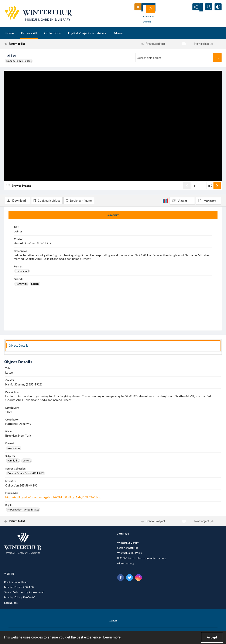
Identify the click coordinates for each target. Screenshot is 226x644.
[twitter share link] (130, 578)
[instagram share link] (138, 578)
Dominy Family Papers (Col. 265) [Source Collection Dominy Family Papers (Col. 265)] (26, 474)
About (118, 33)
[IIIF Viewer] (182, 73)
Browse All (29, 33)
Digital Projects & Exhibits (87, 33)
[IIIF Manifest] (208, 73)
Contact (113, 622)
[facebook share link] (121, 578)
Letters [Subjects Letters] (35, 284)
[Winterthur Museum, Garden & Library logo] (38, 14)
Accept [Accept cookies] (212, 637)
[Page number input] (199, 198)
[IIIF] (165, 73)
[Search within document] (217, 58)
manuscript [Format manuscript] (22, 272)
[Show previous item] (187, 198)
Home (9, 33)
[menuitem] (113, 621)
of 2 (210, 198)
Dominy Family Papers (19, 61)
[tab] (113, 216)
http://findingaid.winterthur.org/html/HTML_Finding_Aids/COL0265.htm (53, 498)
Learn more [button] (112, 637)
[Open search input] (186, 7)
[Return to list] (34, 44)
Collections (52, 33)
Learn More (11, 604)
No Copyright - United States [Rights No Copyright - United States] (23, 510)
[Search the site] (155, 7)
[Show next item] (217, 198)
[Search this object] (174, 58)
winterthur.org (126, 564)
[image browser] (20, 198)
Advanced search (146, 15)
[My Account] (207, 7)
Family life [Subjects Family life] (22, 284)
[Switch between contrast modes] (218, 7)
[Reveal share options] (196, 7)
